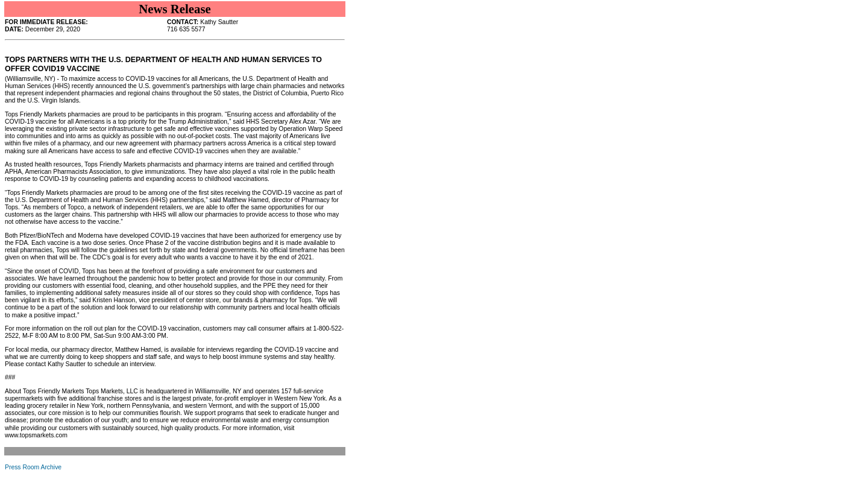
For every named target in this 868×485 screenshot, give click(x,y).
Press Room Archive (33, 467)
